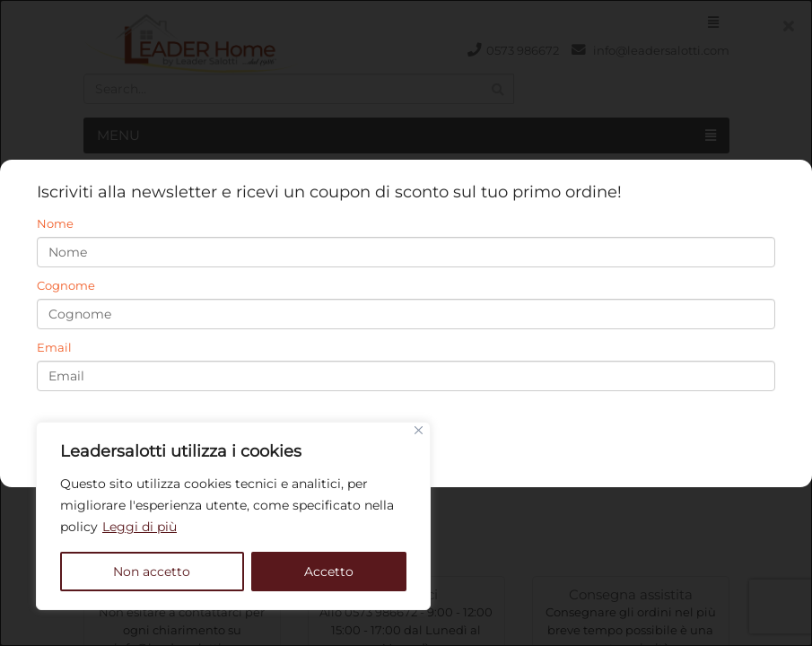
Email (54, 347)
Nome (55, 223)
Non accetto (152, 572)
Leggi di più (140, 527)
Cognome (66, 285)
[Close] (419, 430)
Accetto (329, 572)
